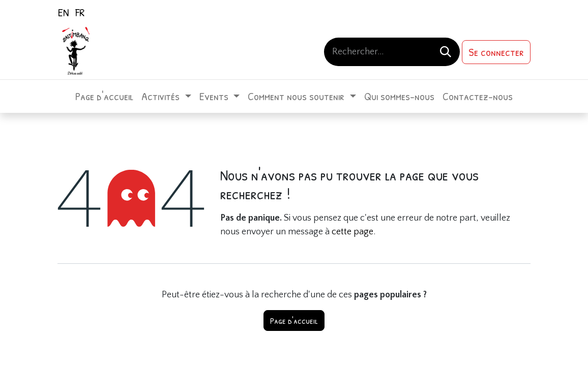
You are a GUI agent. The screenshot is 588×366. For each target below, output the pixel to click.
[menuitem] (63, 12)
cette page (352, 232)
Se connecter (496, 52)
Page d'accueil (294, 321)
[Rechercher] (446, 52)
